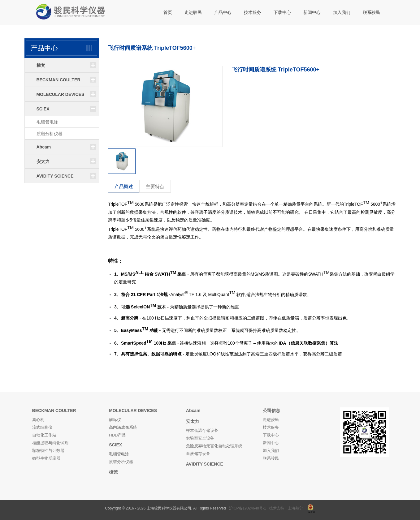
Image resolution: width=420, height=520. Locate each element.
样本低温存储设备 (202, 430)
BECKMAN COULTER (54, 410)
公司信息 (271, 410)
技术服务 (253, 12)
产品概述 (124, 186)
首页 (168, 12)
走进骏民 (193, 12)
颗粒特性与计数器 (48, 451)
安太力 (193, 421)
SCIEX (115, 445)
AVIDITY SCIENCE (205, 464)
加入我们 (342, 12)
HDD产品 (117, 435)
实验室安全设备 (200, 438)
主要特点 (155, 186)
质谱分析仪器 (50, 134)
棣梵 (113, 472)
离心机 (38, 420)
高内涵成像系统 (123, 427)
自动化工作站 (44, 435)
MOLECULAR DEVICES (133, 410)
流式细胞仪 (42, 427)
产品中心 (223, 12)
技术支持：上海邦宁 (286, 508)
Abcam (193, 410)
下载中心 (282, 12)
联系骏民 (371, 12)
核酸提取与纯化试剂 (50, 443)
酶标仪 (115, 420)
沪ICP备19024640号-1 (248, 508)
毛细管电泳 (47, 122)
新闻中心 (312, 12)
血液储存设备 (198, 454)
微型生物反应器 (46, 458)
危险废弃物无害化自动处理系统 (214, 446)
